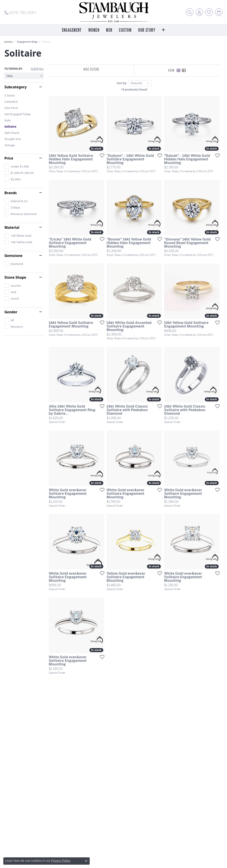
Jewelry (9, 42)
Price (9, 158)
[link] (20, 12)
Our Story (147, 30)
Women (94, 30)
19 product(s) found (136, 90)
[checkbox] (17, 166)
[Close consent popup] (86, 861)
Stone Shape (15, 277)
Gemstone (14, 256)
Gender (11, 312)
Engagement (72, 30)
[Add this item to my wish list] (102, 156)
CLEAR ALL (37, 69)
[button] (190, 12)
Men (109, 30)
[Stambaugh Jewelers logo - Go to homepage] (114, 12)
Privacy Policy (61, 861)
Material (12, 227)
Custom (125, 30)
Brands (11, 193)
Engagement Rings (27, 42)
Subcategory (16, 87)
